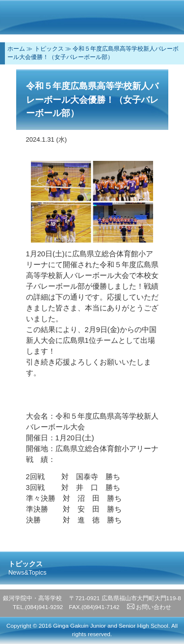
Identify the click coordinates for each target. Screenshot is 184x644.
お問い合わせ (149, 607)
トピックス (49, 49)
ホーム (16, 49)
